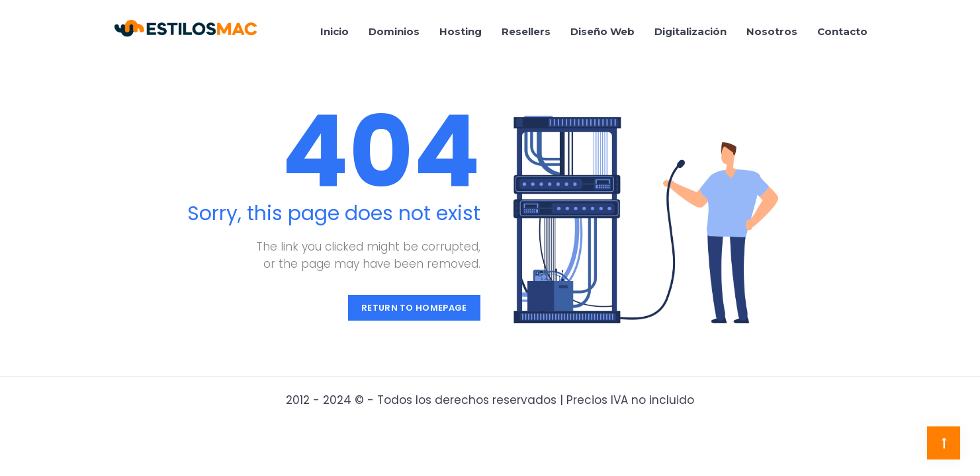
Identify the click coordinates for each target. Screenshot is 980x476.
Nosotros (772, 31)
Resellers (526, 31)
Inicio (334, 31)
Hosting (461, 31)
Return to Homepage (414, 308)
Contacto (842, 31)
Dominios (394, 31)
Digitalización (690, 31)
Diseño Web (602, 31)
